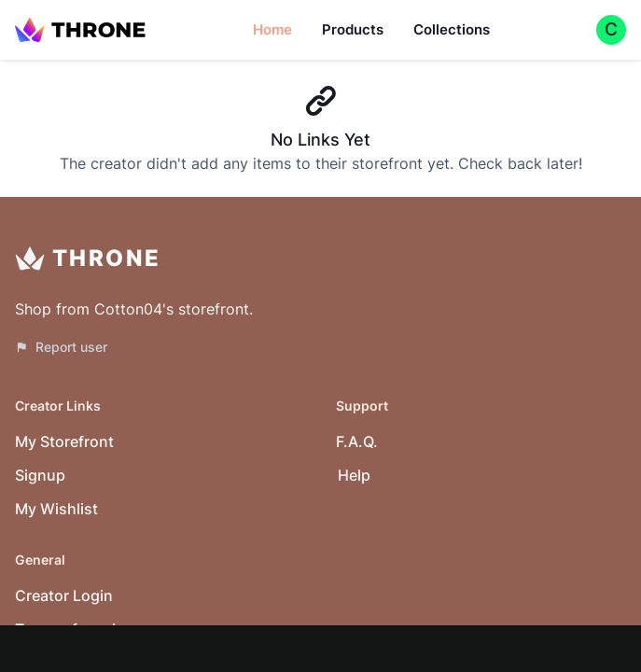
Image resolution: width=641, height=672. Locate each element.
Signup (40, 475)
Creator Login (64, 595)
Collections (452, 29)
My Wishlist (56, 509)
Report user (61, 347)
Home (272, 29)
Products (353, 29)
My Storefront (64, 441)
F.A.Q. (357, 441)
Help (354, 475)
